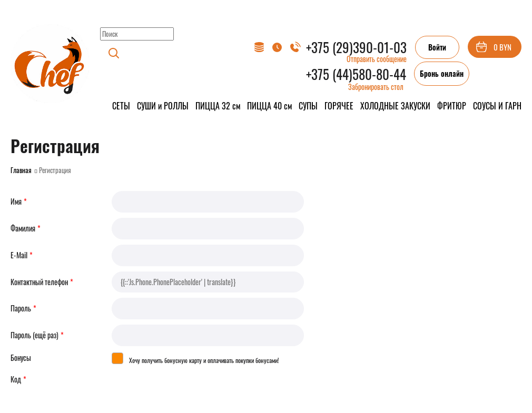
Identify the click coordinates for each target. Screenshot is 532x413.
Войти (437, 47)
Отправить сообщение (377, 59)
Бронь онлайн (442, 73)
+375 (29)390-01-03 (356, 47)
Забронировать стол (376, 87)
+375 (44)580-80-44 (356, 74)
